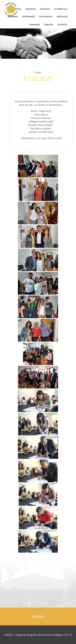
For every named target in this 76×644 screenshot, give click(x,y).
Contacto (62, 25)
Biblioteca (13, 16)
